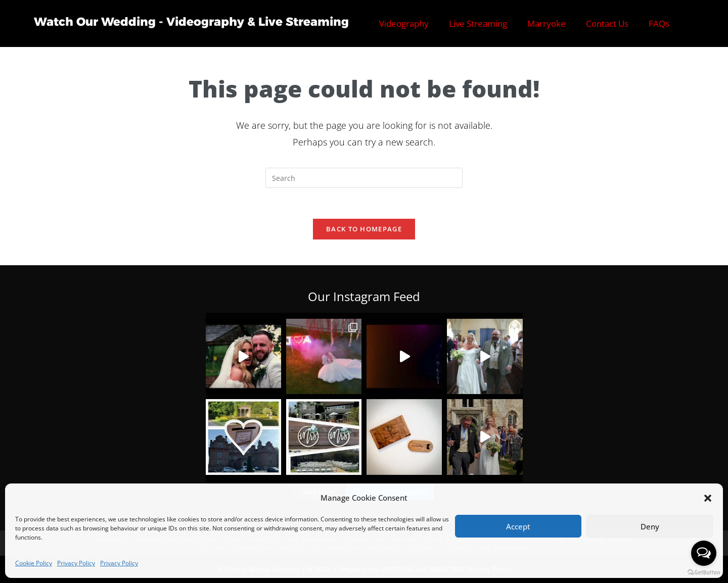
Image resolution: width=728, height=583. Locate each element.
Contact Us (607, 23)
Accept (518, 526)
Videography (404, 23)
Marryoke (547, 23)
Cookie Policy (34, 563)
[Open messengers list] (704, 553)
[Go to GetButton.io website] (704, 573)
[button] (708, 498)
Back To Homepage (364, 229)
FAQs (659, 23)
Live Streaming (478, 23)
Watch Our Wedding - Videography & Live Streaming (191, 22)
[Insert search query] (364, 178)
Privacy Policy (76, 563)
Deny (650, 526)
